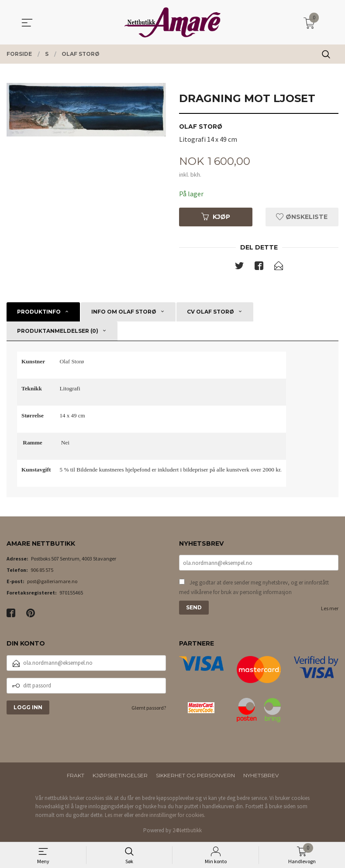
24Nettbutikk (187, 831)
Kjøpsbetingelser (120, 775)
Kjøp (216, 217)
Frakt (76, 775)
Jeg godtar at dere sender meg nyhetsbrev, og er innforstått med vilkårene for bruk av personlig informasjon (254, 588)
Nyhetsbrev (261, 775)
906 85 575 (42, 570)
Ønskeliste (302, 217)
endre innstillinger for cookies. (170, 815)
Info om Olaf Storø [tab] (124, 312)
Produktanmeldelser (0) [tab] (58, 331)
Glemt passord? (149, 708)
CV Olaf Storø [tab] (210, 312)
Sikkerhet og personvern (195, 775)
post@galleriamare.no (52, 582)
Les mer (330, 609)
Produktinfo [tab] (39, 312)
